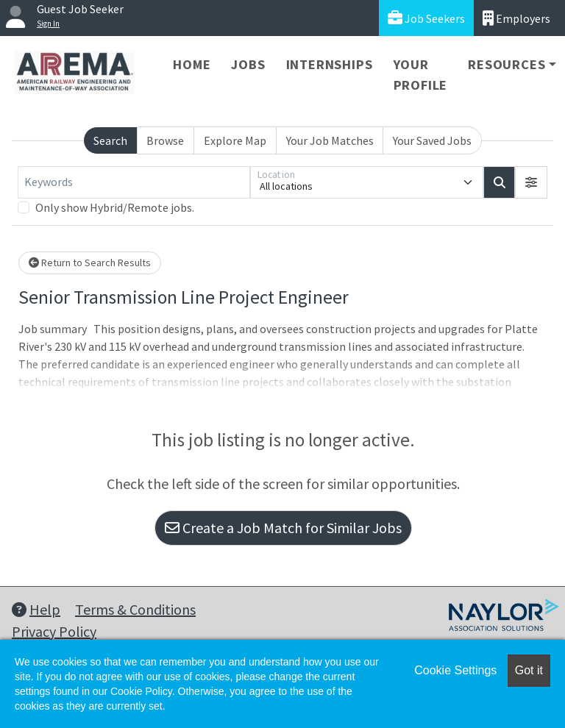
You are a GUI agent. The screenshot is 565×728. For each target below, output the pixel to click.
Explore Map (235, 140)
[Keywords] (134, 182)
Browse (165, 140)
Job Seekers (426, 18)
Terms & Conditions (135, 609)
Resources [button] (507, 64)
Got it (529, 670)
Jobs (248, 64)
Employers (516, 18)
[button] (531, 182)
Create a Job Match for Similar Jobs (283, 528)
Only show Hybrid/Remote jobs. (115, 207)
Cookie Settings (455, 670)
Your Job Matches (330, 140)
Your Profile (421, 75)
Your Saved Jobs (432, 140)
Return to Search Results (90, 263)
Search (110, 140)
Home (192, 64)
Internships (330, 64)
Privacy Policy (54, 631)
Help (36, 609)
